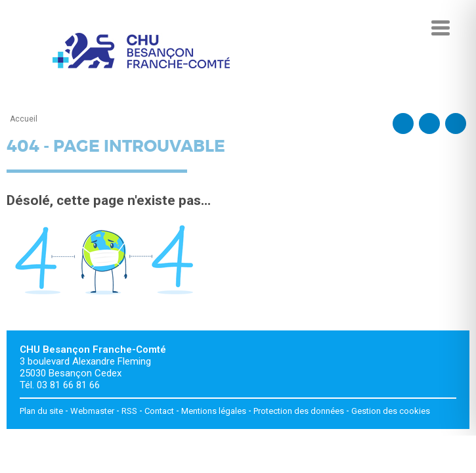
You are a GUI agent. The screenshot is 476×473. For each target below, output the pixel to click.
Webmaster (92, 411)
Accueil (24, 119)
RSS (129, 411)
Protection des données (299, 411)
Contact (159, 411)
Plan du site (41, 411)
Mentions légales (214, 411)
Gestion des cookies (391, 411)
